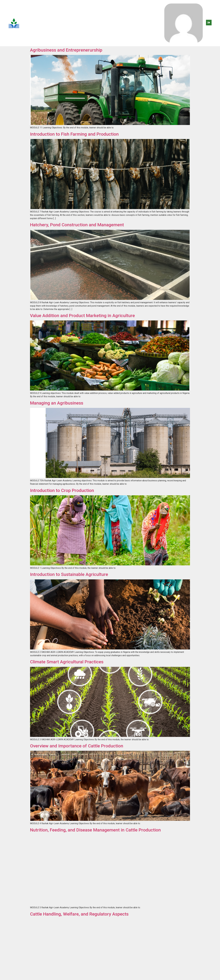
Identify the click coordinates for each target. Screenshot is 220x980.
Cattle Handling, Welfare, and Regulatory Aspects (79, 914)
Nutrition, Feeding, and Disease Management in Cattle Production (95, 830)
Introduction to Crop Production (62, 490)
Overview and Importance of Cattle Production (77, 746)
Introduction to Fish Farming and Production (74, 134)
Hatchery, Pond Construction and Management (78, 225)
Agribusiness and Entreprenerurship (66, 50)
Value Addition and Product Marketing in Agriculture (82, 316)
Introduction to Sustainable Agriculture (69, 574)
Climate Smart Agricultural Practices (67, 662)
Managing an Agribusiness (57, 403)
